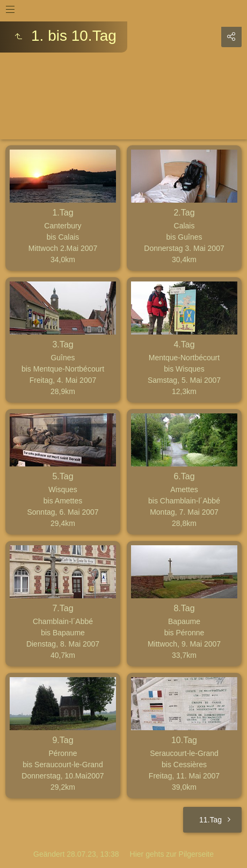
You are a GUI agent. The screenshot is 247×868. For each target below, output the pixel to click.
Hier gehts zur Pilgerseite (172, 854)
